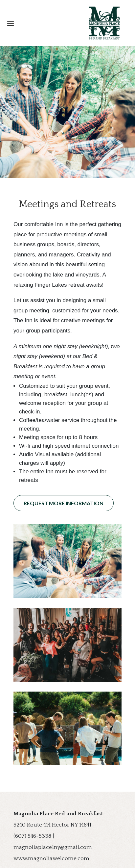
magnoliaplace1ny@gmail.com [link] (53, 847)
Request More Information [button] (64, 503)
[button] (67, 23)
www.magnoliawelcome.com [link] (51, 858)
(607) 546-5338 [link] (32, 836)
